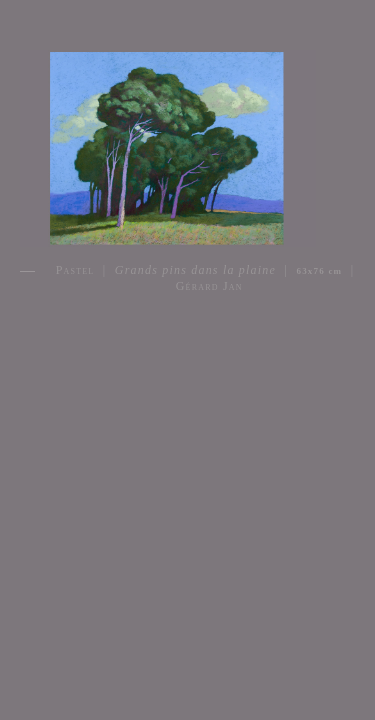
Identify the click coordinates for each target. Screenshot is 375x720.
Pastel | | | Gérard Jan (205, 277)
